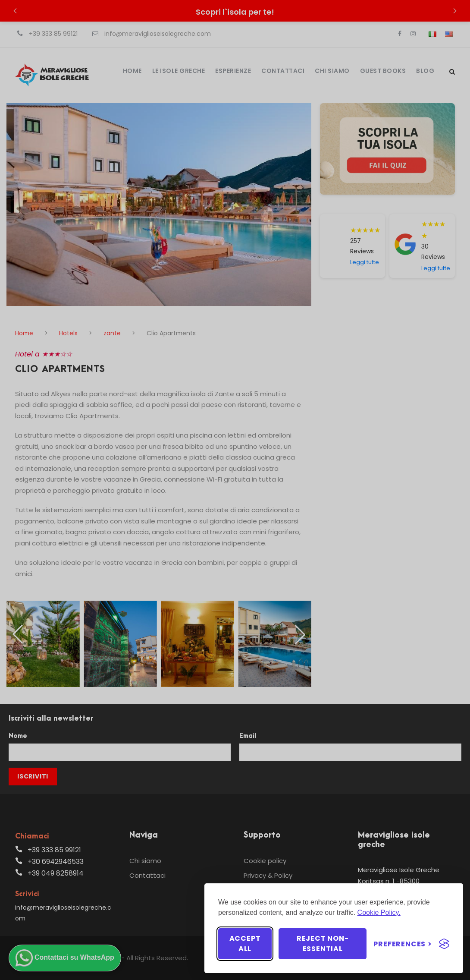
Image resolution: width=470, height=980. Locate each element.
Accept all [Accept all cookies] (245, 944)
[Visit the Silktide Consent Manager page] (444, 944)
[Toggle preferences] (403, 944)
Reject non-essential (323, 944)
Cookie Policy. (379, 912)
